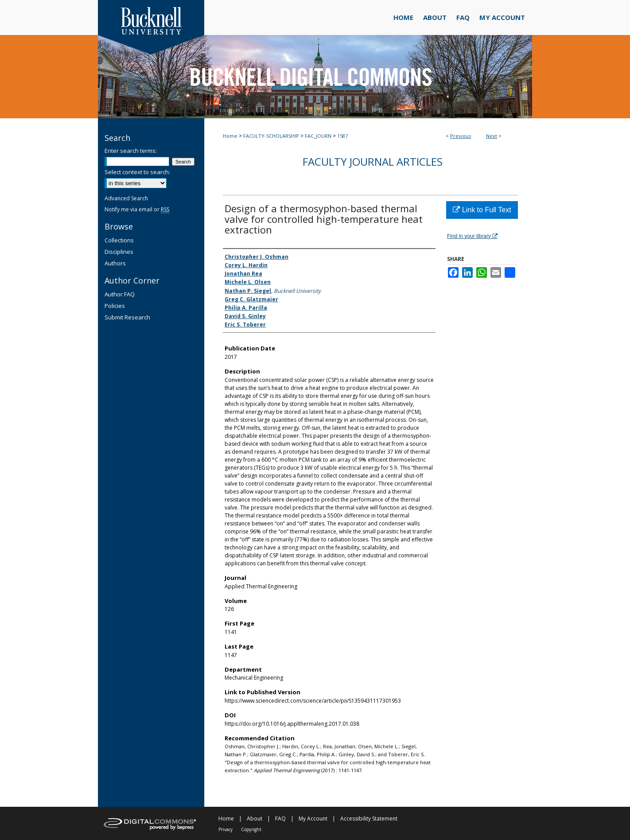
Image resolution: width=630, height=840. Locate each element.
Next (492, 136)
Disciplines (119, 252)
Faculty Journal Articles (373, 161)
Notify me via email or (137, 209)
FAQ (280, 819)
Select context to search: (137, 172)
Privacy (226, 829)
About (255, 819)
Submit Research (127, 317)
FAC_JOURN (318, 136)
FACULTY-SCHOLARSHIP (271, 136)
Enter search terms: (131, 151)
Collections (119, 240)
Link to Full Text (482, 210)
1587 (342, 136)
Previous (461, 136)
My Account (313, 819)
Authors (115, 263)
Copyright (251, 829)
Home (230, 136)
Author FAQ (120, 294)
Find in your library (472, 236)
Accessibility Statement (369, 819)
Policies (115, 306)
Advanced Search (126, 198)
